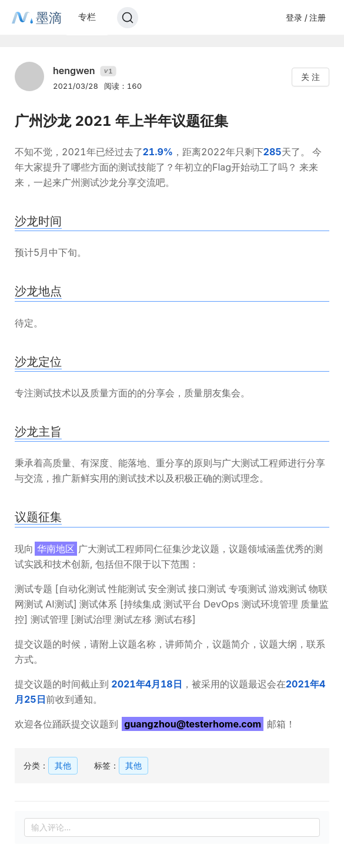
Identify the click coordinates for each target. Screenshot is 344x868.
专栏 (87, 17)
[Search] (128, 18)
